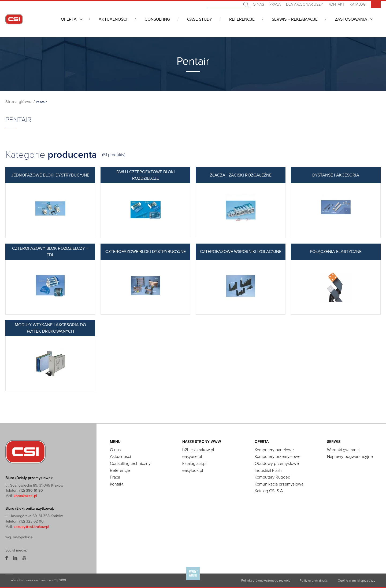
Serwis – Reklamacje (295, 19)
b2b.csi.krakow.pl (198, 450)
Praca (275, 4)
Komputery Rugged (272, 477)
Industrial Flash (268, 471)
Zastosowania (351, 19)
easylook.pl (193, 471)
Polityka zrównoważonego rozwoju (266, 580)
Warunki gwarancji (344, 450)
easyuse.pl (192, 457)
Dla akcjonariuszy (305, 4)
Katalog (358, 4)
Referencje (242, 19)
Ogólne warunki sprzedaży (357, 580)
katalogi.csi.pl (194, 464)
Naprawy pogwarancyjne (350, 457)
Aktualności (113, 19)
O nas (258, 4)
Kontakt (336, 4)
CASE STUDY (200, 19)
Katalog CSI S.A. (269, 491)
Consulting (157, 19)
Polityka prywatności (314, 580)
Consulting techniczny (130, 464)
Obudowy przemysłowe (277, 464)
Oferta (69, 19)
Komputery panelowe (274, 450)
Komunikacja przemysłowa (279, 484)
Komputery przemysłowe (278, 457)
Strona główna (19, 102)
